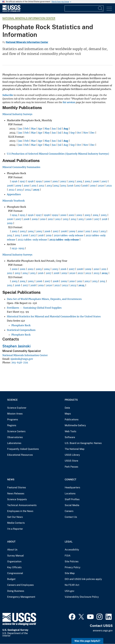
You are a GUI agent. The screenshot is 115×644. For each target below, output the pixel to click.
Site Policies (72, 562)
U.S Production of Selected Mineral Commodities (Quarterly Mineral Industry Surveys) (58, 154)
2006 (96, 181)
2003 (71, 181)
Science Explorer (17, 408)
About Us (12, 550)
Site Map (70, 573)
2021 (109, 186)
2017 (78, 186)
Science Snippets (17, 499)
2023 (20, 190)
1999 (39, 181)
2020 (101, 186)
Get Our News (15, 517)
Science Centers (16, 431)
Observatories (15, 437)
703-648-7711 (20, 362)
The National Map (75, 449)
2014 (56, 186)
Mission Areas (15, 414)
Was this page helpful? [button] (87, 641)
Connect (71, 480)
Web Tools (70, 431)
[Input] (84, 8)
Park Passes (71, 467)
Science (12, 400)
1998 (31, 181)
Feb (27, 129)
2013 (49, 186)
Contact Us (71, 517)
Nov (86, 133)
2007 (104, 181)
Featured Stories (17, 488)
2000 (47, 181)
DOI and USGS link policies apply (83, 579)
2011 (34, 186)
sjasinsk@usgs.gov (22, 359)
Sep (73, 133)
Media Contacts (16, 523)
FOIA (68, 556)
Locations (70, 494)
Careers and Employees (20, 585)
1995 (23, 215)
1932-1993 (18, 248)
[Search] (100, 8)
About (11, 542)
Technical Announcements (22, 505)
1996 (15, 181)
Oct (79, 133)
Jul (60, 129)
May (47, 129)
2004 (79, 181)
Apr (40, 129)
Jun (54, 129)
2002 (63, 181)
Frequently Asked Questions (23, 449)
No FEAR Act (72, 585)
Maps (68, 414)
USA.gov (69, 591)
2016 (71, 186)
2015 (63, 186)
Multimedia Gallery (75, 425)
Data (67, 408)
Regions (12, 425)
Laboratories (14, 443)
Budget (11, 579)
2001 (55, 181)
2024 (28, 190)
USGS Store (71, 461)
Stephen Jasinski (16, 346)
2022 (12, 190)
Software (70, 437)
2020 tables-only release (69, 235)
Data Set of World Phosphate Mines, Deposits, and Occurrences (44, 299)
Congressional (15, 573)
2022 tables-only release (32, 240)
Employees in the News (20, 511)
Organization (14, 562)
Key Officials (14, 567)
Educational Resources (20, 455)
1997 (23, 181)
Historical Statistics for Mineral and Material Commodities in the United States (54, 316)
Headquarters (72, 488)
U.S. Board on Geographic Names (83, 443)
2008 (10, 186)
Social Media (72, 505)
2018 (85, 186)
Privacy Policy (73, 567)
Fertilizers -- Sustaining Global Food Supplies (34, 308)
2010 (26, 186)
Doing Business (16, 591)
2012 (41, 186)
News (11, 480)
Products (71, 400)
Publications (72, 420)
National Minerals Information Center (29, 18)
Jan (20, 129)
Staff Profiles (72, 499)
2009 (18, 186)
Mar (33, 129)
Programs (13, 420)
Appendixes (14, 194)
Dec (92, 133)
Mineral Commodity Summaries (21, 167)
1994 (14, 215)
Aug (66, 133)
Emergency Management (21, 597)
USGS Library (72, 455)
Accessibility (72, 550)
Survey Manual (15, 556)
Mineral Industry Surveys (17, 114)
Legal (69, 542)
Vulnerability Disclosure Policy (82, 597)
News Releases (16, 494)
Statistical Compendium (21, 330)
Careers (69, 511)
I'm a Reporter (15, 529)
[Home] (11, 11)
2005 (88, 181)
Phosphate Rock (21, 325)
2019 (93, 186)
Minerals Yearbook (14, 201)
